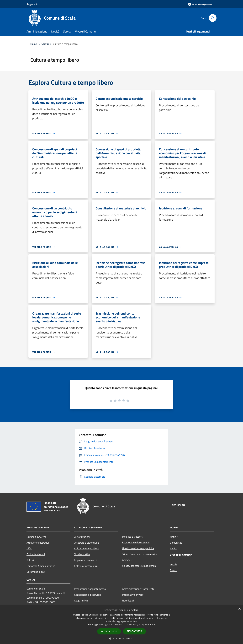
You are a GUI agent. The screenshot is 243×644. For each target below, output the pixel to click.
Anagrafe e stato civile (87, 543)
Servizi (45, 44)
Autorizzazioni (82, 537)
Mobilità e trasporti (133, 537)
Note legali (128, 600)
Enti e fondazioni (36, 554)
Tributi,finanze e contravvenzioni (140, 554)
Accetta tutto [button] (109, 631)
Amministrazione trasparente (138, 589)
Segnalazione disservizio (88, 595)
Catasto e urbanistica (86, 566)
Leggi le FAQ (81, 600)
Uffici (29, 548)
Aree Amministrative (38, 543)
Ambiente (127, 560)
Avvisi (173, 548)
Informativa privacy (133, 595)
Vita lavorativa (82, 554)
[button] (121, 639)
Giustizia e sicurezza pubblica (138, 548)
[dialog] (121, 625)
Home (34, 44)
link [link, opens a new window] (153, 625)
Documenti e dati (36, 572)
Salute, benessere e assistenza (139, 566)
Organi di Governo (36, 537)
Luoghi (174, 564)
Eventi (174, 570)
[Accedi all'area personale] (200, 4)
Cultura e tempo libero (87, 548)
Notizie (174, 537)
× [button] (239, 609)
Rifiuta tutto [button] (135, 631)
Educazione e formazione (136, 542)
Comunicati (176, 543)
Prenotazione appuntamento (90, 589)
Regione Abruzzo (36, 4)
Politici (30, 560)
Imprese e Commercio (86, 560)
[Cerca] (213, 18)
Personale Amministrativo (41, 566)
